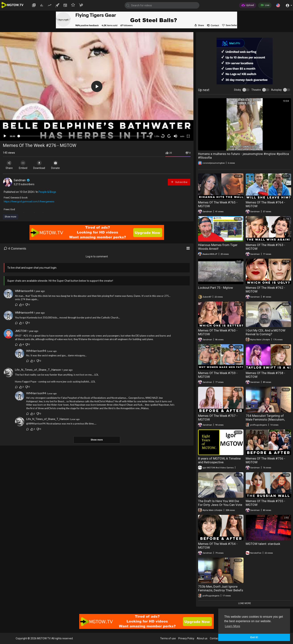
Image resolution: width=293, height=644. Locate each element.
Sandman (22, 180)
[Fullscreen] (188, 136)
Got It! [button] (254, 637)
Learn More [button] (232, 626)
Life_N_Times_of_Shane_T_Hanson (38, 370)
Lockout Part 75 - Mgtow (216, 288)
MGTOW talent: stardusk (263, 544)
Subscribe (179, 182)
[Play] (5, 136)
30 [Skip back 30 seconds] (163, 136)
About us (202, 638)
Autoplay (276, 90)
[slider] (81, 136)
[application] (97, 86)
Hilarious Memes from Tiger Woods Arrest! (218, 247)
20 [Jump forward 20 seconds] (169, 136)
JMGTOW (21, 331)
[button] (278, 5)
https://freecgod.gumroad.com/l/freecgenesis (29, 202)
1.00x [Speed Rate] (157, 136)
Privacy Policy (186, 638)
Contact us (216, 638)
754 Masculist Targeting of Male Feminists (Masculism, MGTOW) (265, 419)
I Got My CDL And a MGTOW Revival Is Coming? (266, 332)
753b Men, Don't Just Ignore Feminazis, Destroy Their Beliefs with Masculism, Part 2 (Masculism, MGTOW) (221, 592)
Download (42, 165)
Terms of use (168, 638)
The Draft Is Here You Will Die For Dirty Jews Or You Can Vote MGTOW (220, 505)
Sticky (238, 90)
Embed (25, 165)
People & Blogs (47, 192)
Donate (60, 165)
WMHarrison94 (24, 291)
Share (10, 165)
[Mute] (175, 136)
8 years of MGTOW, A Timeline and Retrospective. (219, 460)
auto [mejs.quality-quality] (182, 136)
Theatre (256, 90)
